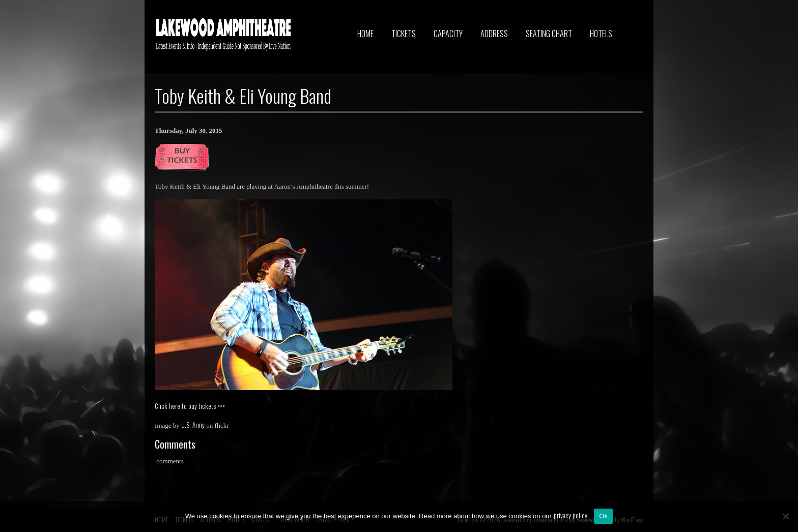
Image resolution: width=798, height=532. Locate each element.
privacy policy (571, 515)
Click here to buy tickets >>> (190, 406)
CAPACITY (448, 34)
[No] (785, 516)
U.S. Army (193, 425)
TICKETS (404, 34)
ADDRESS (494, 34)
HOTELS (601, 34)
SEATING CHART (549, 34)
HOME (365, 34)
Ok (603, 516)
